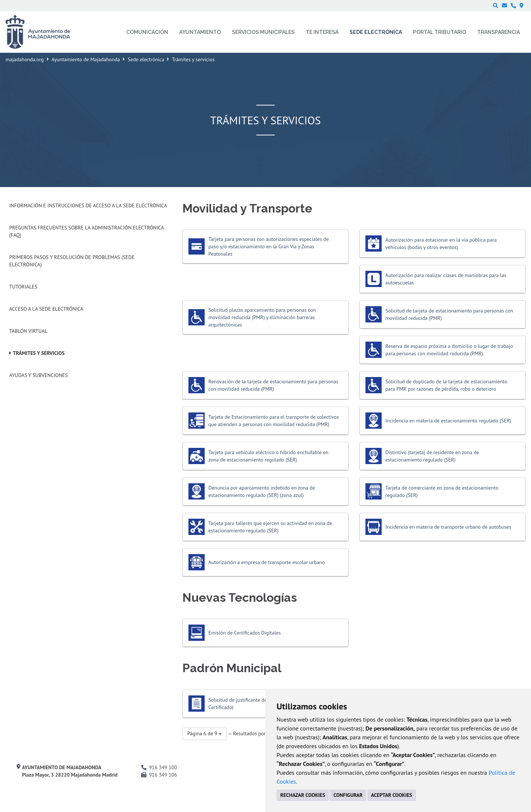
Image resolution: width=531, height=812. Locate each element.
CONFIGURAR (348, 795)
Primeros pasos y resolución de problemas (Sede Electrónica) (72, 261)
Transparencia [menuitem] (499, 32)
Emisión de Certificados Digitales (244, 633)
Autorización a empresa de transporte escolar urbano (267, 562)
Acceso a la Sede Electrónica (46, 309)
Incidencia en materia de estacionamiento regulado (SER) (448, 421)
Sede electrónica (146, 59)
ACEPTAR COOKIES (392, 795)
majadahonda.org (25, 59)
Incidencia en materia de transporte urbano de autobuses (448, 527)
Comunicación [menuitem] (147, 32)
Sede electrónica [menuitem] (376, 32)
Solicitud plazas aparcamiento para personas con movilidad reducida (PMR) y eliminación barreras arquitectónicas (262, 317)
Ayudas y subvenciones (39, 375)
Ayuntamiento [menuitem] (200, 32)
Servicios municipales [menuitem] (263, 32)
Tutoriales (23, 287)
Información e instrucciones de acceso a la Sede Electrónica (88, 205)
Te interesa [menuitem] (322, 32)
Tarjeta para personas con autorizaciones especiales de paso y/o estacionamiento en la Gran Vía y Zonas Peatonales (269, 246)
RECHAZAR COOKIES (303, 795)
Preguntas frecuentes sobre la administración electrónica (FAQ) (86, 231)
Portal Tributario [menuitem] (440, 32)
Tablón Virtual (28, 331)
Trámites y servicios (39, 353)
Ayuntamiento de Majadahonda (86, 59)
